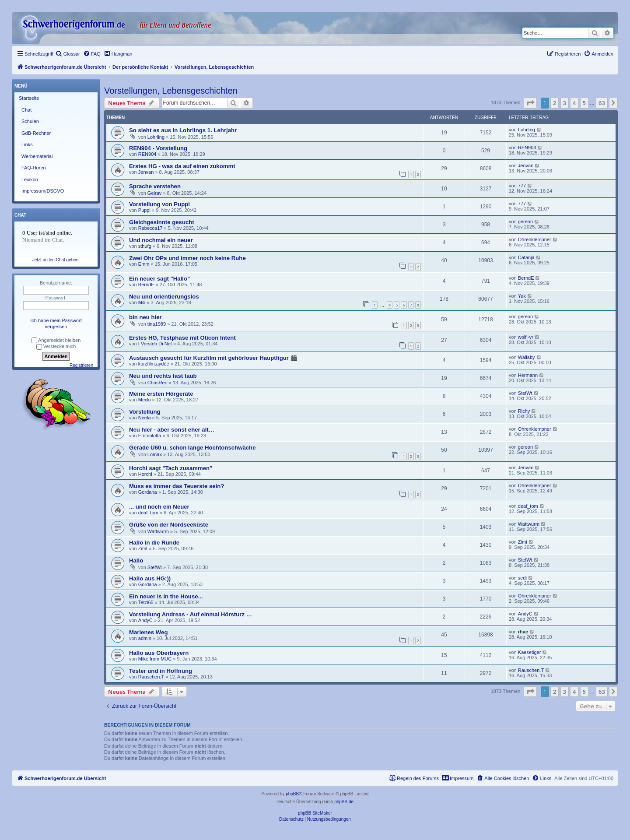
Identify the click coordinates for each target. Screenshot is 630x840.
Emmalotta (150, 436)
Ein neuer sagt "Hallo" (159, 279)
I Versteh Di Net (155, 344)
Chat (26, 110)
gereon (525, 221)
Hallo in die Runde (154, 543)
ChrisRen (157, 383)
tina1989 (157, 324)
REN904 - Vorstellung (158, 148)
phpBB (292, 794)
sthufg (145, 246)
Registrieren (81, 365)
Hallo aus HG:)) (150, 578)
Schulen (30, 121)
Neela (145, 418)
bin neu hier (145, 317)
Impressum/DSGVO (43, 191)
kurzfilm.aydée (154, 364)
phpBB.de (344, 802)
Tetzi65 (146, 602)
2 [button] (555, 103)
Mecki (145, 400)
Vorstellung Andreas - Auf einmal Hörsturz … (191, 614)
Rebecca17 (150, 228)
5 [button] (584, 103)
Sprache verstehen (155, 186)
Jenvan (146, 172)
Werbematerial (37, 156)
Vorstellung (145, 412)
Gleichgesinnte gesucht (162, 222)
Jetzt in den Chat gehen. (56, 260)
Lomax (155, 454)
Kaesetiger (530, 652)
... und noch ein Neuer (159, 507)
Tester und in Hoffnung (161, 671)
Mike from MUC (155, 659)
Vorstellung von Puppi (159, 204)
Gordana (148, 492)
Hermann (528, 375)
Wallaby (527, 357)
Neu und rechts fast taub (163, 376)
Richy (524, 411)
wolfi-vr (526, 337)
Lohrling (156, 137)
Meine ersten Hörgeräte (161, 394)
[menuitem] (68, 54)
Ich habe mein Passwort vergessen (56, 323)
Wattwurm (158, 531)
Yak (522, 296)
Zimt (143, 548)
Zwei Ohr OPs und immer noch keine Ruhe (187, 258)
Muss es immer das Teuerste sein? (177, 486)
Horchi (145, 474)
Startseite (29, 98)
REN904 (147, 154)
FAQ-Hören (34, 168)
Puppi (144, 210)
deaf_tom (148, 513)
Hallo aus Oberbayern (159, 653)
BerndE (146, 285)
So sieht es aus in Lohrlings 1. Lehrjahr (183, 130)
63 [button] (602, 103)
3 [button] (565, 103)
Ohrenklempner (535, 239)
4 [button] (574, 103)
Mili (142, 302)
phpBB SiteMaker (315, 813)
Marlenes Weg (148, 632)
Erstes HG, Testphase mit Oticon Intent (182, 338)
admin (145, 638)
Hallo (136, 561)
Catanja (526, 257)
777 (522, 186)
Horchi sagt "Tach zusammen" (171, 468)
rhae (523, 632)
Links (27, 144)
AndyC (145, 620)
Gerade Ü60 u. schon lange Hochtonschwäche (192, 448)
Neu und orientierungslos (164, 297)
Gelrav (154, 193)
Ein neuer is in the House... (166, 596)
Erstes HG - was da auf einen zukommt (182, 166)
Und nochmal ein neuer (161, 240)
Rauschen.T (151, 677)
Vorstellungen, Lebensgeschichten (171, 91)
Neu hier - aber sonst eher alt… (172, 430)
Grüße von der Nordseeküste (169, 525)
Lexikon (30, 179)
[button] (530, 103)
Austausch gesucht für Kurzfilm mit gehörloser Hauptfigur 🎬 (213, 358)
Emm (144, 264)
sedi (522, 578)
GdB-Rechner (36, 133)
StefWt (525, 393)
